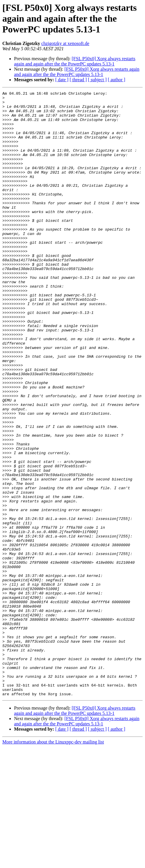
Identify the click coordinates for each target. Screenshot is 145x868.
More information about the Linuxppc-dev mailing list (53, 863)
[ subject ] (97, 80)
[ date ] (62, 80)
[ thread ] (78, 80)
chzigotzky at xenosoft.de (65, 43)
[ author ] (117, 80)
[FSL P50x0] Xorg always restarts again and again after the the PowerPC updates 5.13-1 (75, 61)
